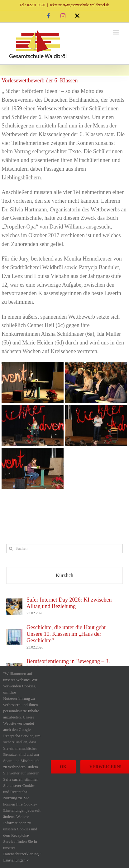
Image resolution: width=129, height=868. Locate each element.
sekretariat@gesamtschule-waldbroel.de (79, 5)
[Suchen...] (64, 549)
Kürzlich (64, 575)
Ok (63, 767)
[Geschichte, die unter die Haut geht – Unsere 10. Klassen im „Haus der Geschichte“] (14, 633)
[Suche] (11, 549)
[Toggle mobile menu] (116, 32)
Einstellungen (16, 860)
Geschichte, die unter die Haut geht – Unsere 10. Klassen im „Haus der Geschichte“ (68, 634)
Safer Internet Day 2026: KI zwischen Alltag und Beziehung (69, 603)
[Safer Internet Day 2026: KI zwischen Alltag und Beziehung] (14, 603)
